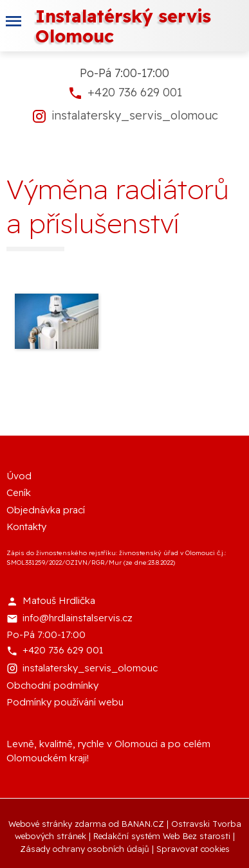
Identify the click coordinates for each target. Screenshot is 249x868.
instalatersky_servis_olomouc (135, 115)
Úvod (19, 476)
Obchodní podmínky (52, 685)
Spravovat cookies (193, 849)
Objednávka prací (46, 510)
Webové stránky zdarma (57, 824)
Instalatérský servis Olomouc (123, 26)
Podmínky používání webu (65, 702)
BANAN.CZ (143, 824)
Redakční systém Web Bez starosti (162, 836)
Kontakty (26, 527)
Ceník (19, 492)
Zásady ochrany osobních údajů (85, 849)
